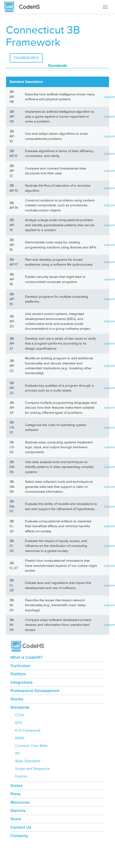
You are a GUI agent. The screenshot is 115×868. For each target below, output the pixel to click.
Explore (21, 776)
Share (16, 819)
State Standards (28, 761)
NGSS (20, 738)
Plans (16, 794)
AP (17, 753)
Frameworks (26, 58)
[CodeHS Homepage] (24, 7)
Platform (18, 674)
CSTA (20, 715)
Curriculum (20, 666)
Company (19, 836)
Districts (18, 811)
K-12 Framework (28, 730)
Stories (17, 699)
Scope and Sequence (32, 769)
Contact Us (21, 827)
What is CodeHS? (27, 657)
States (16, 786)
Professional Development (35, 691)
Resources (20, 802)
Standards (20, 707)
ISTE (19, 723)
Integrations (22, 682)
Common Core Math (31, 746)
